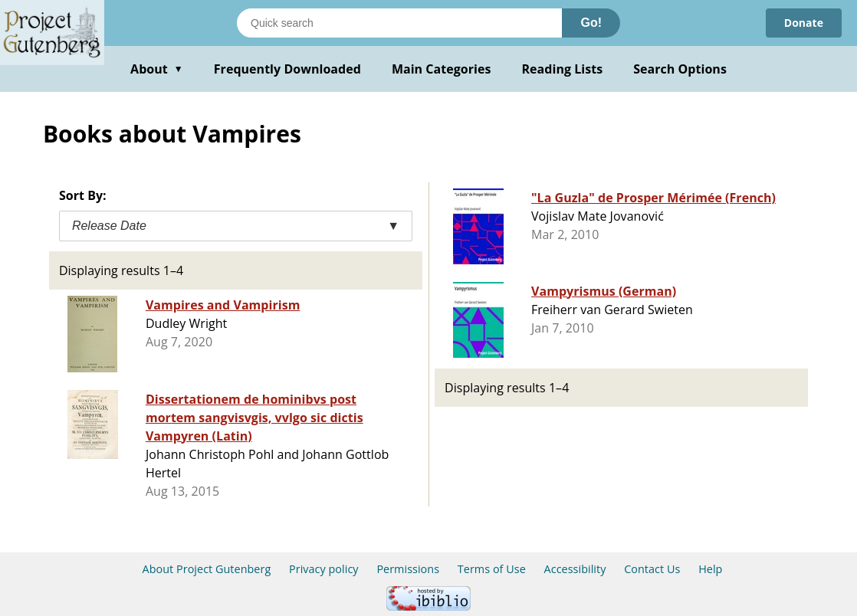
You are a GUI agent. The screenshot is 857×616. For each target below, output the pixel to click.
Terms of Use (492, 569)
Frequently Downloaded (287, 69)
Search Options (680, 69)
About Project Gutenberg (207, 569)
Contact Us (652, 569)
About (157, 69)
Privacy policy (324, 569)
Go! (591, 23)
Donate (804, 23)
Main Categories (442, 69)
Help (710, 569)
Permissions (408, 569)
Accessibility (575, 569)
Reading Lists (563, 69)
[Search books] (399, 23)
